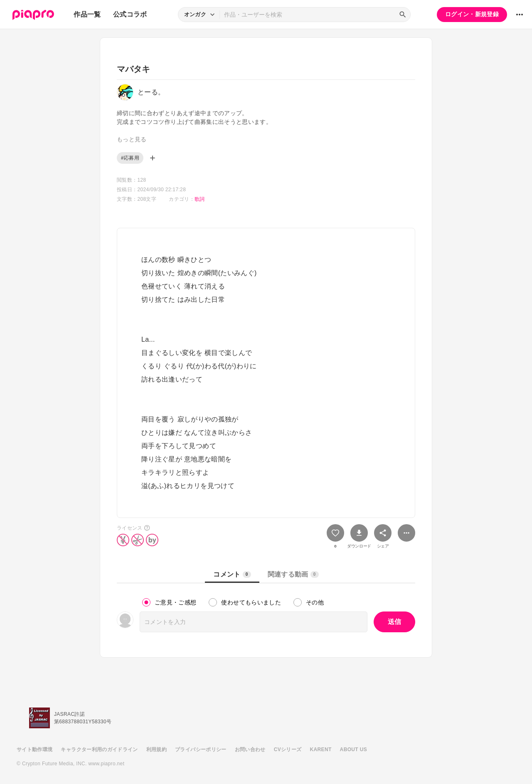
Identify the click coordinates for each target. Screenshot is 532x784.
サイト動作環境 (34, 749)
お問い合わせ (250, 749)
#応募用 (130, 158)
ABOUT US (353, 749)
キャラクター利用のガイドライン (99, 749)
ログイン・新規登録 (472, 14)
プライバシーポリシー (201, 749)
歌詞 (200, 199)
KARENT (321, 749)
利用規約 (156, 749)
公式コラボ (130, 14)
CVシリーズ (288, 749)
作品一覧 (87, 14)
